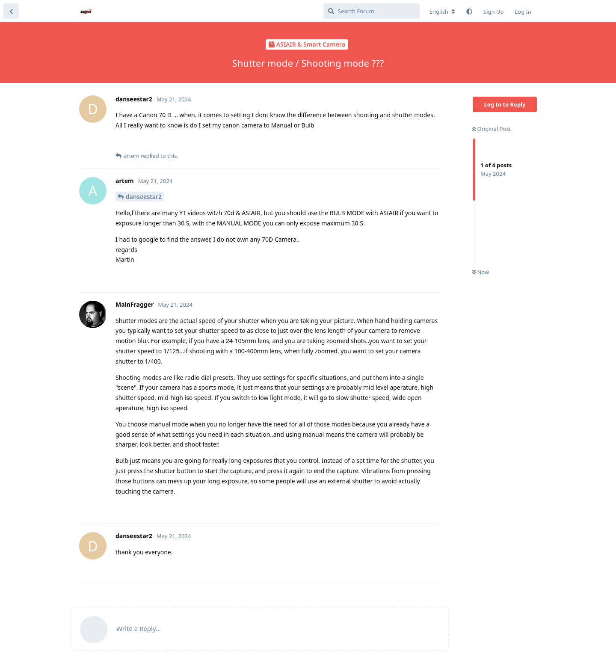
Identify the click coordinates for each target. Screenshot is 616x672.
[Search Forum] (372, 11)
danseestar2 (144, 197)
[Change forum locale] (442, 12)
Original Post (492, 129)
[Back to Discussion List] (11, 11)
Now (481, 272)
